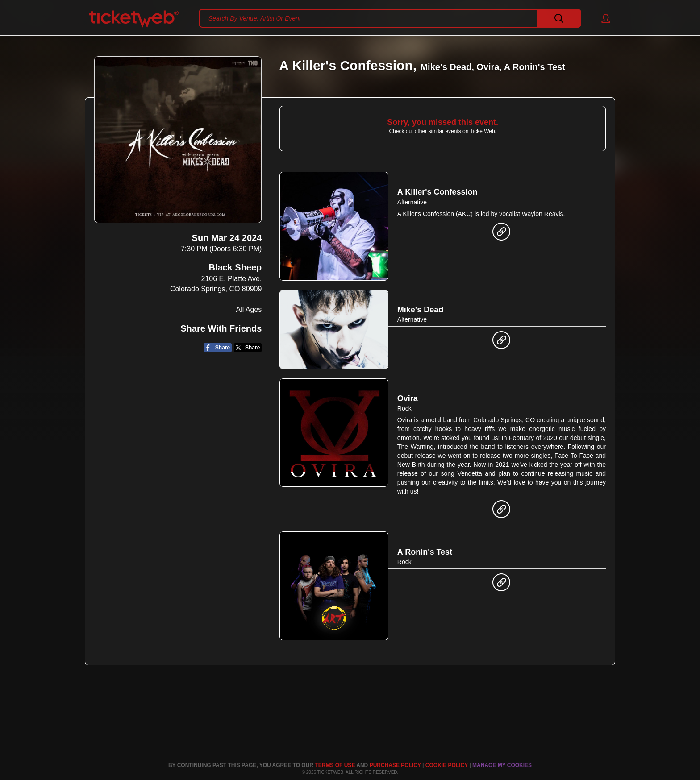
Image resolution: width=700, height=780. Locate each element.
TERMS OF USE (335, 765)
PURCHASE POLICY (396, 765)
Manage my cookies (502, 765)
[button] (602, 18)
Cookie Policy (447, 765)
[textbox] (390, 18)
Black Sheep (235, 267)
